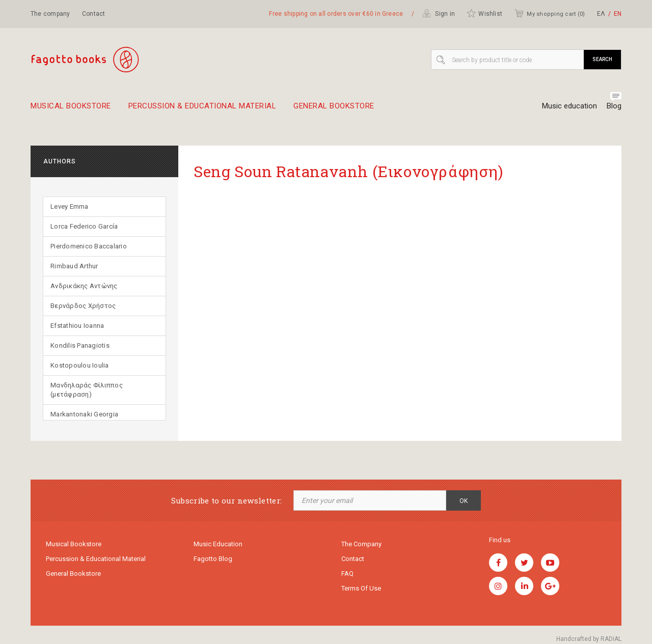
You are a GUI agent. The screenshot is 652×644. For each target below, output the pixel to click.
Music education (569, 106)
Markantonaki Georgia (84, 414)
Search (602, 59)
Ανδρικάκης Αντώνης (84, 286)
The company (50, 14)
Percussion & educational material (202, 110)
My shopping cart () (549, 13)
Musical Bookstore (71, 110)
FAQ (347, 573)
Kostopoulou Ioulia (80, 365)
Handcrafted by (589, 639)
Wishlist (484, 13)
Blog (614, 106)
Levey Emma (70, 206)
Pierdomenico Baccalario (89, 246)
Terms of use (361, 588)
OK (464, 501)
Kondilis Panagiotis (80, 345)
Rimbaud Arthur (74, 266)
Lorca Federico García (84, 226)
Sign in (439, 13)
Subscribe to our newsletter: (226, 501)
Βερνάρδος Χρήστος (83, 306)
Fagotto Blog (213, 559)
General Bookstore (334, 110)
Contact (94, 14)
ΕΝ (618, 14)
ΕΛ (601, 14)
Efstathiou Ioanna (77, 326)
